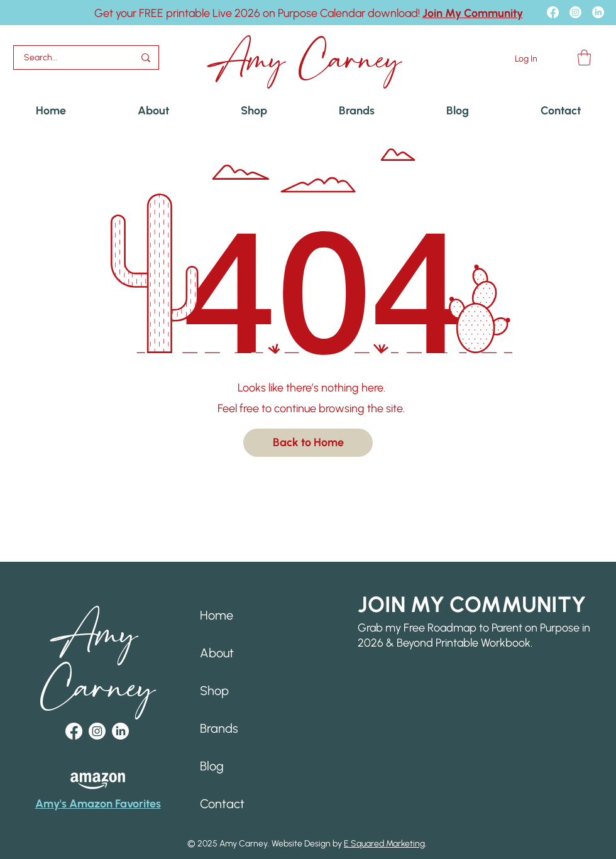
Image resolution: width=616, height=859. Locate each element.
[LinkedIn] (598, 12)
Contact (222, 804)
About (217, 653)
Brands (219, 728)
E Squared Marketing (384, 844)
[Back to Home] (308, 443)
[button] (473, 13)
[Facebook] (553, 12)
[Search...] (69, 57)
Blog (212, 766)
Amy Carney (308, 60)
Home (217, 615)
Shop (214, 691)
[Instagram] (575, 12)
